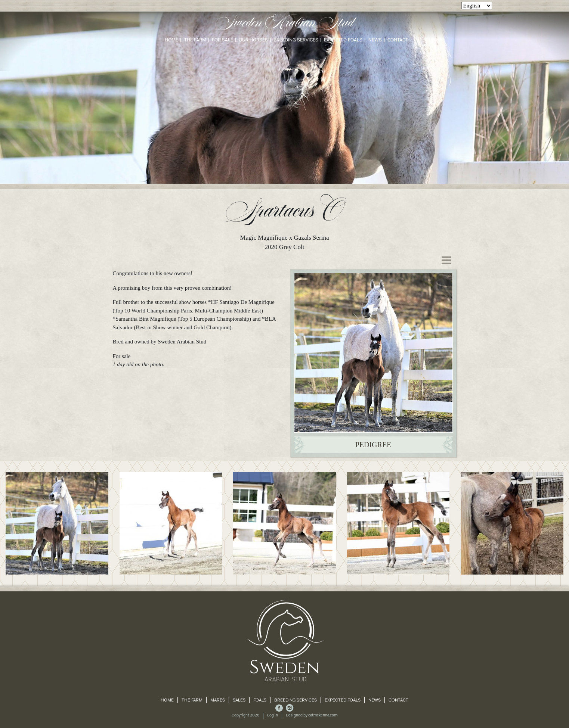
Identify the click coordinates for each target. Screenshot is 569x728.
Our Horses (253, 40)
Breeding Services (296, 40)
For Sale (222, 40)
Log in (273, 715)
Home (171, 40)
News (375, 40)
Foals (260, 700)
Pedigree (373, 445)
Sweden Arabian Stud (284, 23)
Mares (218, 700)
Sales (239, 700)
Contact (398, 40)
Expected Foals (343, 40)
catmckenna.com (323, 715)
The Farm (195, 40)
